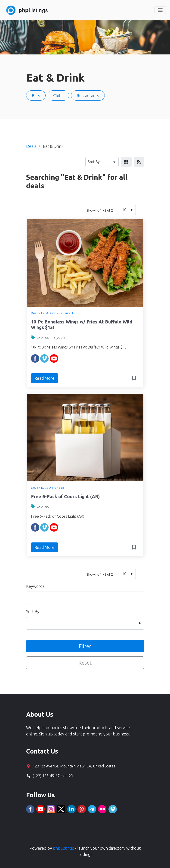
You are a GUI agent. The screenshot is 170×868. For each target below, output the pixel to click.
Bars (61, 488)
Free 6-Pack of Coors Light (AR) (65, 497)
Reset (85, 663)
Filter (85, 646)
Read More (44, 378)
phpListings (63, 848)
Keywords (35, 586)
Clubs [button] (58, 95)
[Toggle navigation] (160, 10)
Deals (35, 313)
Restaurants (66, 313)
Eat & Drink (48, 313)
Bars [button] (36, 95)
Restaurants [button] (88, 95)
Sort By (33, 611)
